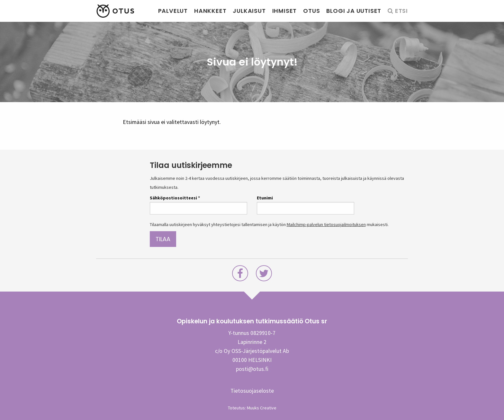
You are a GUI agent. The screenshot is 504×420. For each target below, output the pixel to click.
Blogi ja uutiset (354, 11)
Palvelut (173, 11)
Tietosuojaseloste (252, 391)
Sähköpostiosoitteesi (175, 198)
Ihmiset (285, 11)
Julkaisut (249, 11)
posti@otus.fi (252, 369)
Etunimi (265, 198)
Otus (311, 11)
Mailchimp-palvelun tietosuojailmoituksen (326, 224)
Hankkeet (210, 11)
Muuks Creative (262, 408)
